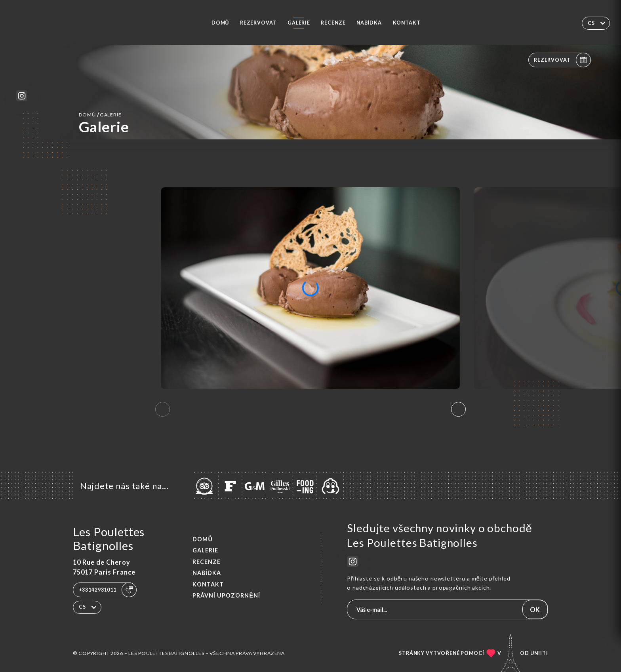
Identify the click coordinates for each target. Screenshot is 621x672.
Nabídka (369, 23)
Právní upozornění (226, 595)
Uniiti (539, 653)
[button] (458, 409)
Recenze (333, 23)
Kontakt (407, 23)
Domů (220, 23)
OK (535, 610)
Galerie (299, 23)
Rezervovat (258, 23)
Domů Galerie (100, 114)
